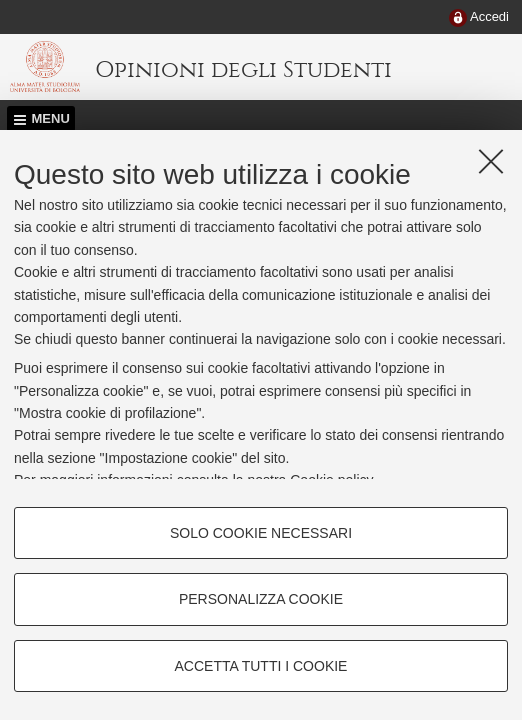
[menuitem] (479, 18)
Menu (51, 118)
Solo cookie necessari (261, 533)
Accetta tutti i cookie (261, 666)
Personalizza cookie (261, 599)
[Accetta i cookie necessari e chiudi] (491, 161)
